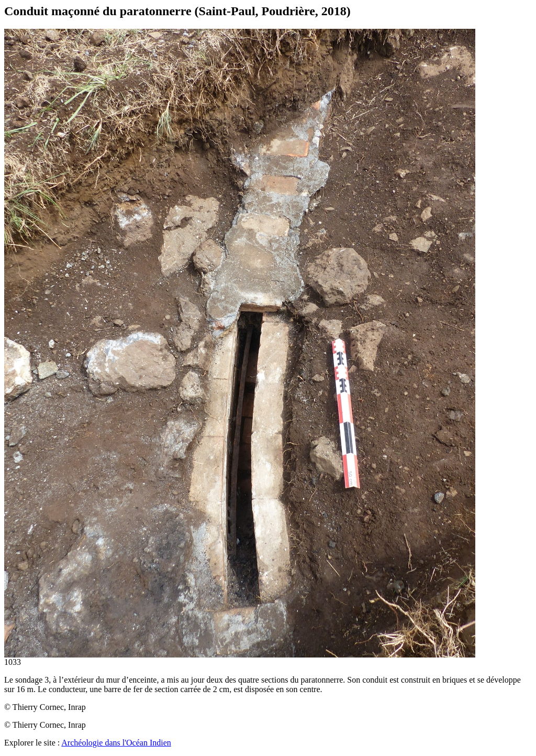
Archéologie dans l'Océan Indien (116, 743)
